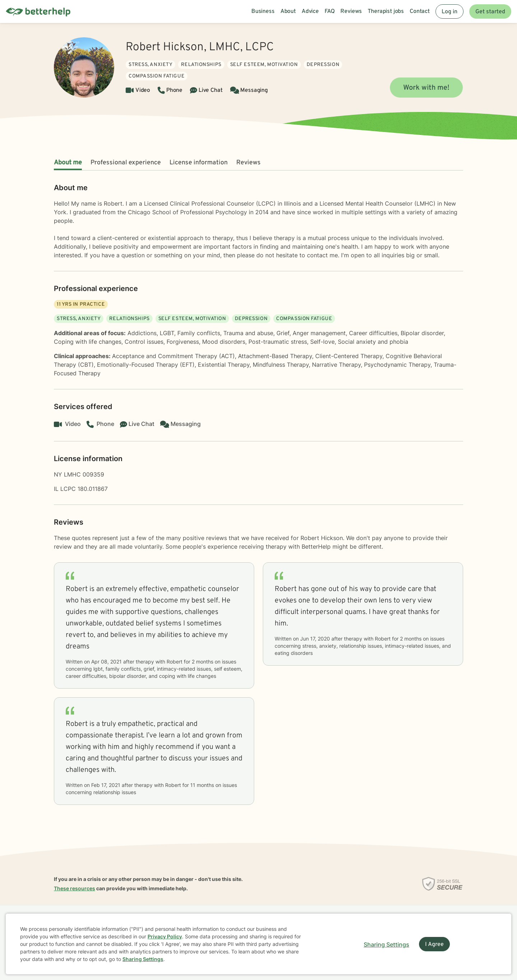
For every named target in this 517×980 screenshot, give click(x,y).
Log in (450, 12)
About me (68, 163)
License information (199, 163)
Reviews (248, 163)
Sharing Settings (143, 959)
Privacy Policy (165, 936)
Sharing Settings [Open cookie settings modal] (386, 944)
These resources (74, 888)
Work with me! (426, 88)
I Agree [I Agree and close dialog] (434, 944)
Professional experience (126, 163)
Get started (490, 12)
